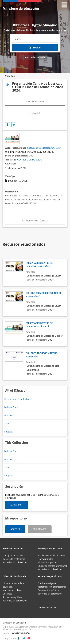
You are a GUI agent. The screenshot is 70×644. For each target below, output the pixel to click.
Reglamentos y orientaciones (52, 587)
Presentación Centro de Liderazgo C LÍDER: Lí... (39, 325)
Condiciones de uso (47, 608)
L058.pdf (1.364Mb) (17, 181)
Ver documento (35, 102)
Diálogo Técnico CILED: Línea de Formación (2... (44, 295)
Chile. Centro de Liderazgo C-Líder (44, 148)
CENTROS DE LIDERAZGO (30, 160)
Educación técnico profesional (52, 566)
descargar (35, 113)
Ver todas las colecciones (15, 563)
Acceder (15, 529)
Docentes (7, 594)
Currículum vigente (47, 583)
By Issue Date (11, 407)
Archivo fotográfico (12, 597)
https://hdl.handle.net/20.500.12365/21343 (32, 152)
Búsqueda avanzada (35, 57)
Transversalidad (45, 559)
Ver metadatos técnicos (35, 221)
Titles (7, 424)
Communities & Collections (18, 399)
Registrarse (40, 529)
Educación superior (47, 563)
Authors (8, 415)
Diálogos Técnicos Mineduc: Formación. (42, 355)
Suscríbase (17, 505)
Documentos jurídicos (48, 590)
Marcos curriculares (12, 590)
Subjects (9, 432)
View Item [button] (11, 76)
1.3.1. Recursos (13, 168)
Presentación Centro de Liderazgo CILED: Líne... (39, 265)
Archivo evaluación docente (51, 556)
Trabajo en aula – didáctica (16, 556)
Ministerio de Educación (21, 9)
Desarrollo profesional (14, 559)
